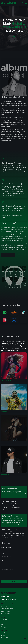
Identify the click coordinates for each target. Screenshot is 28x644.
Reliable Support (6, 611)
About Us (3, 624)
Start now (8, 255)
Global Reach (5, 606)
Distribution (4, 620)
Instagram (5, 633)
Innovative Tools (6, 614)
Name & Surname (6, 547)
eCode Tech (11, 601)
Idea (2, 567)
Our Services (4, 622)
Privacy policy (5, 627)
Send (14, 581)
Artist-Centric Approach (8, 609)
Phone (3, 560)
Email (2, 554)
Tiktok (4, 635)
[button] (26, 3)
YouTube (4, 638)
